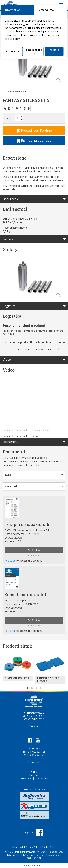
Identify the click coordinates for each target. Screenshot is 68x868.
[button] (34, 475)
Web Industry (38, 866)
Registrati (10, 561)
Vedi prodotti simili (17, 91)
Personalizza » (34, 51)
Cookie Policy (49, 847)
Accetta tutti (54, 51)
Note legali (18, 847)
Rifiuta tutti (14, 51)
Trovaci (34, 726)
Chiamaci (34, 762)
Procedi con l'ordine (34, 130)
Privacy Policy (33, 847)
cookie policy (12, 39)
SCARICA (34, 550)
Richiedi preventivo (34, 140)
